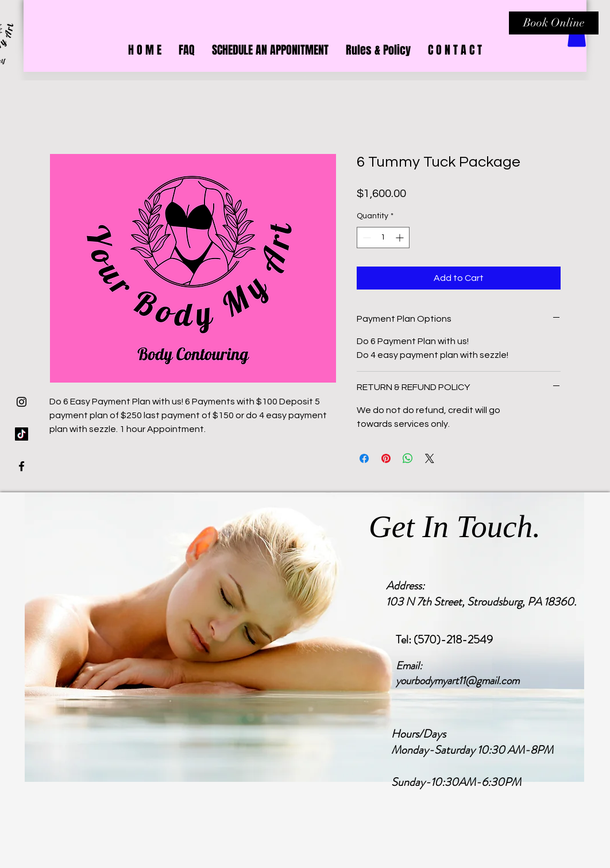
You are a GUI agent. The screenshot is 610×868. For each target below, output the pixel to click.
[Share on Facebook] (364, 458)
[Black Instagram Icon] (22, 402)
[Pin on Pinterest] (386, 458)
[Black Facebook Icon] (22, 466)
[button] (577, 35)
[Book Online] (554, 23)
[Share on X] (430, 458)
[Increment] (401, 238)
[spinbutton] (383, 238)
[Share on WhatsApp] (408, 458)
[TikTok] (22, 434)
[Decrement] (366, 238)
